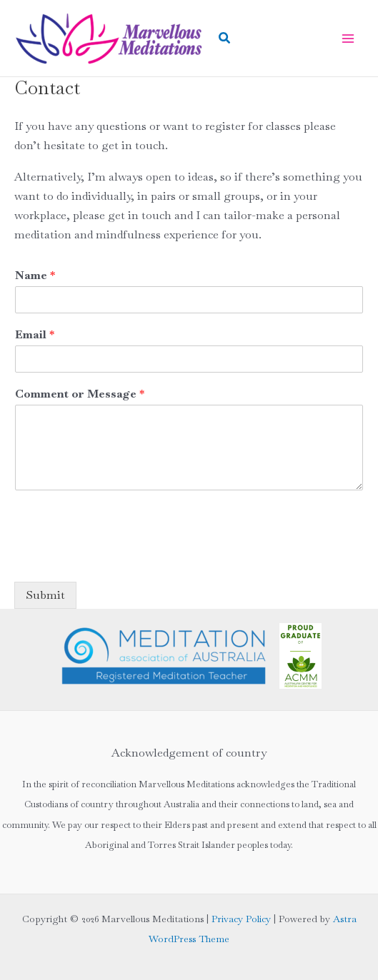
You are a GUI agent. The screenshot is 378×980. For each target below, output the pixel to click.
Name (35, 276)
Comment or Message (80, 394)
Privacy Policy (241, 919)
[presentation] (123, 558)
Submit (45, 595)
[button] (225, 39)
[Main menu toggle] (348, 39)
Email (35, 335)
